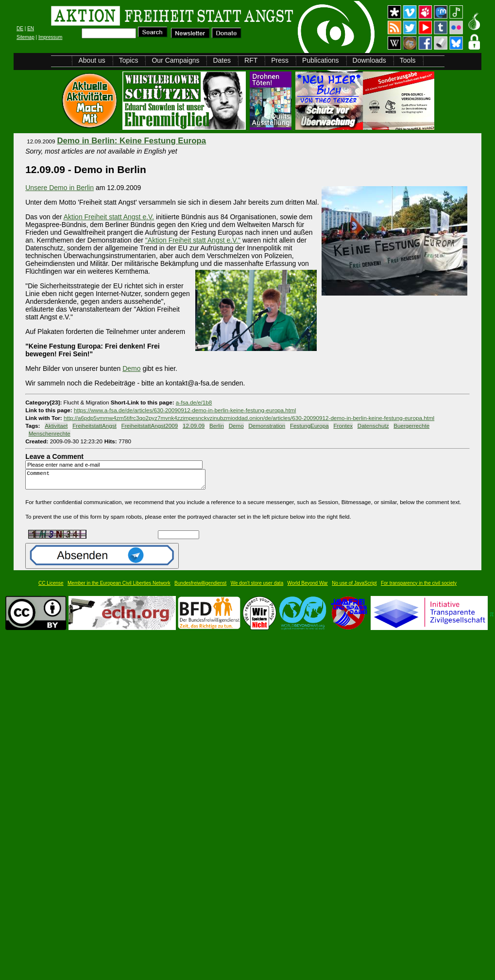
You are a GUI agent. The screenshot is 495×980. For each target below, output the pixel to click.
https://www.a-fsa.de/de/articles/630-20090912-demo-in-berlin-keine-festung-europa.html (185, 410)
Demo (236, 426)
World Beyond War (308, 587)
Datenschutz (373, 426)
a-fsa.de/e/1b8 (194, 402)
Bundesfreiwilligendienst (200, 587)
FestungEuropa (309, 426)
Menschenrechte (50, 433)
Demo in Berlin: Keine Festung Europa (131, 141)
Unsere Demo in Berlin (60, 188)
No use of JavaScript (354, 587)
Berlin (217, 426)
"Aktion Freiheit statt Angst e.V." (193, 240)
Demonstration (267, 426)
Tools (408, 60)
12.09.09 (194, 426)
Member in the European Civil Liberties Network (119, 587)
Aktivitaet (56, 426)
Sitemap (26, 37)
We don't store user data (257, 587)
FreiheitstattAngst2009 (150, 426)
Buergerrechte (411, 426)
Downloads (369, 60)
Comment (118, 481)
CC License (51, 587)
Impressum (50, 37)
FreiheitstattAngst (94, 426)
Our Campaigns (175, 60)
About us (92, 60)
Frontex (343, 426)
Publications (321, 60)
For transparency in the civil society (419, 587)
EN (31, 28)
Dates (222, 60)
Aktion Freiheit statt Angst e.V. (109, 217)
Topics (129, 60)
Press (280, 60)
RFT (251, 60)
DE (20, 28)
